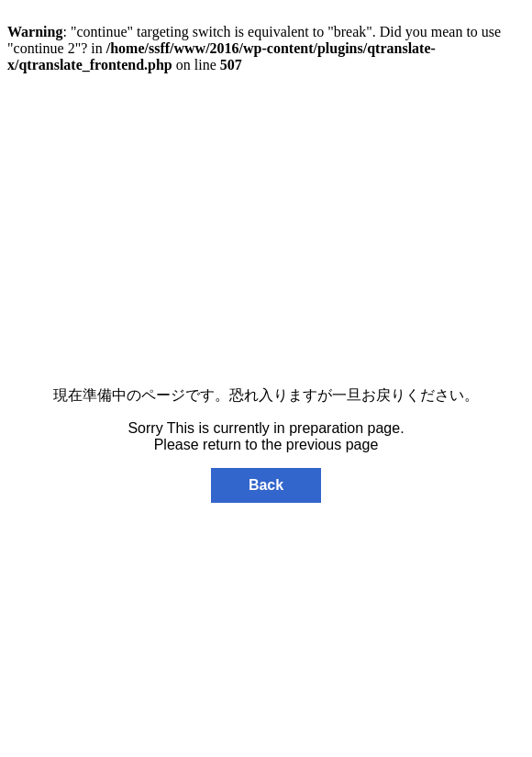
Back (266, 485)
